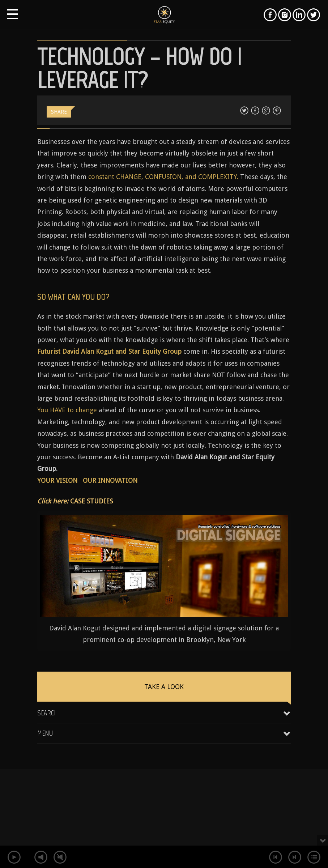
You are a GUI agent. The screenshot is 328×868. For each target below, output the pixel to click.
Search (48, 713)
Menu (45, 733)
